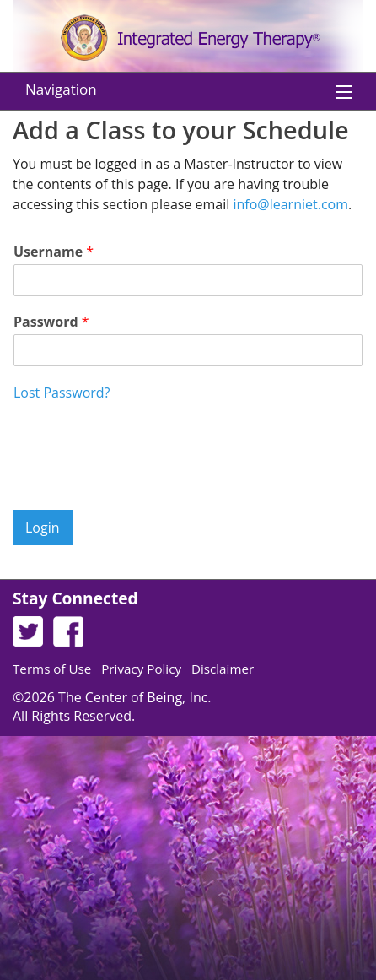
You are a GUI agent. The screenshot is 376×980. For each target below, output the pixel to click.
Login (43, 528)
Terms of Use (52, 669)
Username (54, 252)
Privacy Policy (141, 669)
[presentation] (141, 482)
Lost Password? (62, 393)
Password (51, 322)
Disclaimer (223, 669)
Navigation (61, 89)
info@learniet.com (290, 204)
